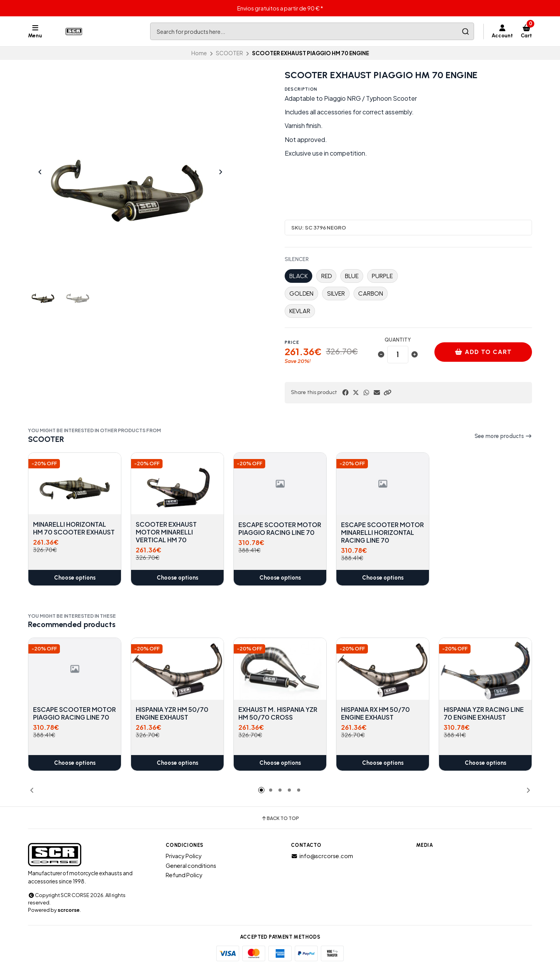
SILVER (336, 294)
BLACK (298, 276)
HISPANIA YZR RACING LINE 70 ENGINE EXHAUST (484, 714)
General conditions (191, 866)
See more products (503, 436)
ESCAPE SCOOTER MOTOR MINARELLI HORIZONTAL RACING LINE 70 (382, 532)
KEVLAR (300, 311)
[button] (387, 393)
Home (199, 53)
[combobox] (312, 31)
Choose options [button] (75, 578)
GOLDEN (301, 294)
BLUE (352, 276)
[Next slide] (220, 172)
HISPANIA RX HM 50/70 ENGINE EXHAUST (375, 714)
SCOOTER (229, 53)
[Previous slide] (40, 172)
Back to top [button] (280, 818)
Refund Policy (184, 875)
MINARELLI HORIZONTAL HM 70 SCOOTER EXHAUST (74, 528)
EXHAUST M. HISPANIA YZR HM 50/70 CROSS (278, 714)
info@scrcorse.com (322, 856)
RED (326, 276)
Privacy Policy (184, 856)
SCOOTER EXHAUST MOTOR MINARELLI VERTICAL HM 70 (166, 532)
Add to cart (483, 352)
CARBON (371, 294)
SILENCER (297, 259)
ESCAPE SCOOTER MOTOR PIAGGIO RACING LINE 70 (280, 528)
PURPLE (382, 276)
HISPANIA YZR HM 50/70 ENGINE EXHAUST (172, 714)
